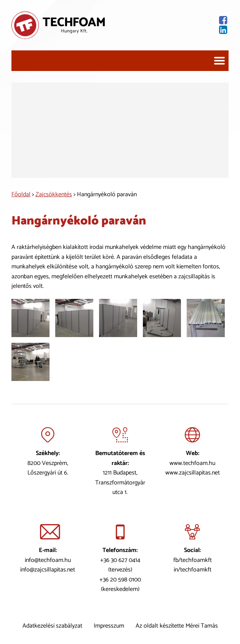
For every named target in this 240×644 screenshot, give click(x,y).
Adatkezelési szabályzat (52, 626)
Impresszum (109, 626)
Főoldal (21, 194)
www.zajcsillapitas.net (193, 473)
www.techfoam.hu (192, 463)
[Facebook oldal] (167, 20)
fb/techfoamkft (193, 560)
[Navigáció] (219, 61)
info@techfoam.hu (48, 560)
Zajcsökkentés (54, 194)
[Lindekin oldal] (167, 30)
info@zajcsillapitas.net (48, 570)
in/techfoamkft (193, 570)
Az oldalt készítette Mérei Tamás (177, 626)
